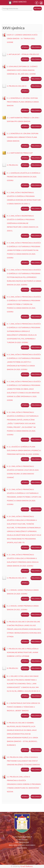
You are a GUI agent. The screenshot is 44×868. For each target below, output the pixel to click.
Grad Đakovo (27, 866)
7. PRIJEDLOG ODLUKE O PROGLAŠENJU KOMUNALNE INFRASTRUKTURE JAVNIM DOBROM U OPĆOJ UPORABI (23, 652)
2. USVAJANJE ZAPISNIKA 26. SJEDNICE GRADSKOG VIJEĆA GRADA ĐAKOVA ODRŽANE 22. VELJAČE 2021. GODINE (22, 70)
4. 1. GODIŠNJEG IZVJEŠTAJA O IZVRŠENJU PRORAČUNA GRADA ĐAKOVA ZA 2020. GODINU (24, 177)
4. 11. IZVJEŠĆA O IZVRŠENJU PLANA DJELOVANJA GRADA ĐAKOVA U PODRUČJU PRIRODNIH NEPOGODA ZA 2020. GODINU (24, 450)
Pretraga (38, 8)
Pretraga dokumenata (2, 6)
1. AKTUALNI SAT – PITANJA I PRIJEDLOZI (23, 54)
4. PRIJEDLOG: (13, 165)
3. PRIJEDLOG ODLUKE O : (17, 86)
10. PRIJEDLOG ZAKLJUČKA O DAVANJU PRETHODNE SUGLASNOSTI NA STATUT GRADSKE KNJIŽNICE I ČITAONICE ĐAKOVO (23, 761)
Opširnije (25, 47)
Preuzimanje (36, 47)
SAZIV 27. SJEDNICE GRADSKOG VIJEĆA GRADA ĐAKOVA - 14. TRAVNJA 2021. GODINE (22, 38)
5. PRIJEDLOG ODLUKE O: (17, 578)
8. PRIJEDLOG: (13, 668)
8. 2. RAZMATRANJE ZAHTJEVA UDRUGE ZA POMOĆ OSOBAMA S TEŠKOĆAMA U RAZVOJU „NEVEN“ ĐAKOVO (23, 707)
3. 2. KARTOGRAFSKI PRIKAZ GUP (20, 153)
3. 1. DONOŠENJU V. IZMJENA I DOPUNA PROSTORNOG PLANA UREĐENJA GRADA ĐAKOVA (23, 102)
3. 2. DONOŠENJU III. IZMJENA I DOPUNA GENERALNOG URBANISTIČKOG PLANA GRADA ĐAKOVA (23, 137)
